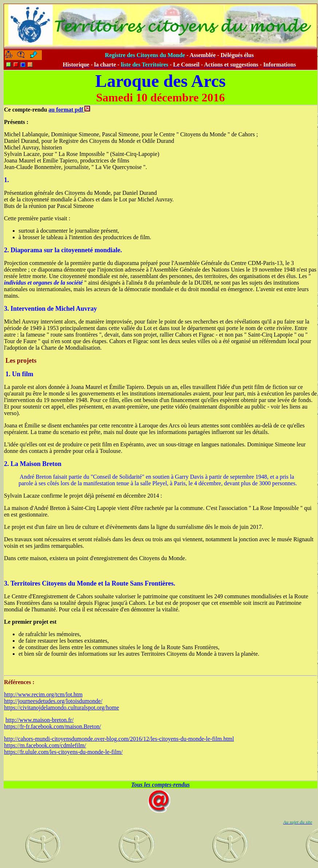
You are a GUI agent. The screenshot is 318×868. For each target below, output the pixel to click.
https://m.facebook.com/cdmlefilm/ (45, 745)
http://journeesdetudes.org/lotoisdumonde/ (53, 701)
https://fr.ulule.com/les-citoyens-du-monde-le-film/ (63, 752)
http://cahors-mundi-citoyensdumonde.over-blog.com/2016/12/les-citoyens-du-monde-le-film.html (119, 739)
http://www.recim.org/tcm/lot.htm (43, 694)
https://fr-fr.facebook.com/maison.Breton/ (53, 726)
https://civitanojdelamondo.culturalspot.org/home (61, 708)
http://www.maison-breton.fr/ (39, 720)
